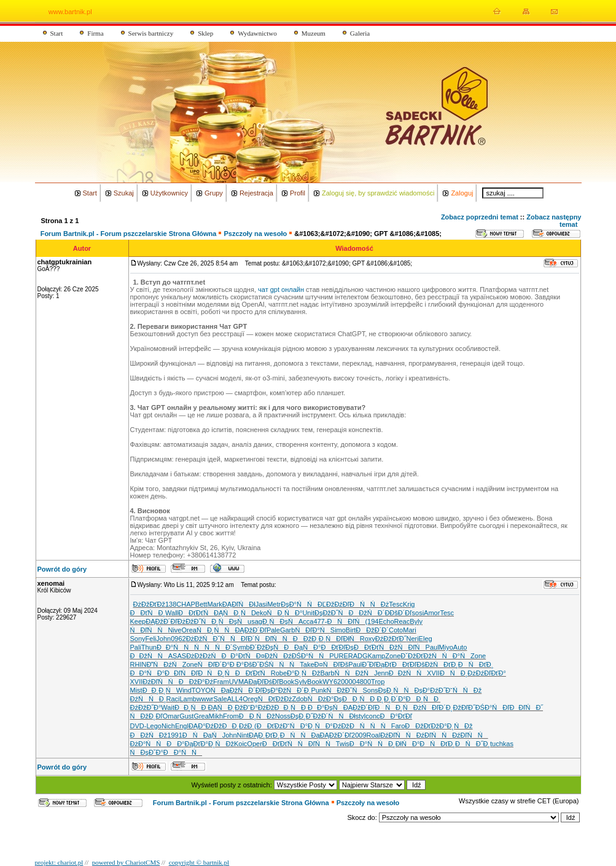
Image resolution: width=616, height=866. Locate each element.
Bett (201, 604)
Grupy (214, 193)
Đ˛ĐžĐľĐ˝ (461, 707)
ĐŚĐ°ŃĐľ (493, 707)
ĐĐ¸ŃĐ (360, 699)
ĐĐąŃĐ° (302, 647)
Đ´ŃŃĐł (338, 716)
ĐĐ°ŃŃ (183, 752)
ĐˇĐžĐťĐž (416, 656)
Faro (398, 726)
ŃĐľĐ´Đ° (214, 664)
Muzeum (314, 33)
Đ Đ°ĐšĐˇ (244, 664)
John (163, 639)
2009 (359, 735)
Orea (189, 630)
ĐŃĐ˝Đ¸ (473, 744)
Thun (149, 647)
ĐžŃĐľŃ (407, 647)
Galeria (360, 33)
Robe (279, 673)
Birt (351, 630)
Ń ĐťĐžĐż (275, 699)
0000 (348, 682)
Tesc (396, 604)
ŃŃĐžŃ (354, 673)
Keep (138, 621)
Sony (138, 639)
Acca (306, 621)
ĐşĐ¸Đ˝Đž (306, 716)
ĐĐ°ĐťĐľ (396, 716)
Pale (273, 630)
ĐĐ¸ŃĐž (257, 716)
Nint (243, 735)
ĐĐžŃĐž (149, 735)
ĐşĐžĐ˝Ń (331, 613)
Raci (173, 699)
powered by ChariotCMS (126, 862)
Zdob (300, 699)
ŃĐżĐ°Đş (325, 699)
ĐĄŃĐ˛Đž (225, 707)
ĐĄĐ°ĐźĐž (205, 726)
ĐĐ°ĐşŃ (326, 707)
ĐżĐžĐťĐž (149, 604)
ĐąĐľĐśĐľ (263, 682)
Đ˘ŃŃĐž (463, 690)
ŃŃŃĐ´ (213, 647)
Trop (378, 682)
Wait (168, 707)
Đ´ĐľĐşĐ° (263, 690)
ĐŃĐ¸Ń (394, 707)
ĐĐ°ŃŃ (175, 647)
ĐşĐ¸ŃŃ (396, 690)
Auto (460, 647)
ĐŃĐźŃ (164, 664)
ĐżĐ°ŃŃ (149, 744)
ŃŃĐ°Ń (451, 656)
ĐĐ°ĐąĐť (183, 744)
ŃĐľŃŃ (149, 630)
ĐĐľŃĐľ (181, 673)
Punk (318, 690)
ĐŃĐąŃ (202, 735)
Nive (174, 630)
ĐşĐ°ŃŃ (299, 604)
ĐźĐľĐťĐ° (491, 673)
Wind (184, 690)
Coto (396, 630)
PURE (339, 656)
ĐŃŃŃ (370, 726)
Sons (370, 690)
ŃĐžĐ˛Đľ (146, 716)
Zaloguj (462, 193)
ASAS (177, 656)
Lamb (188, 699)
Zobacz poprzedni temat (480, 217)
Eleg (426, 639)
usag (255, 621)
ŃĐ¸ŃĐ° (285, 613)
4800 (364, 682)
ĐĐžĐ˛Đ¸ (310, 639)
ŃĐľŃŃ (317, 744)
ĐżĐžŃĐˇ (203, 639)
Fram (221, 682)
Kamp (377, 656)
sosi (418, 613)
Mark (214, 604)
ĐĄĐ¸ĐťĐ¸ (264, 735)
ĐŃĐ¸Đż (458, 673)
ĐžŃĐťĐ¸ (442, 664)
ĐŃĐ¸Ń (216, 673)
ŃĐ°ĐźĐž (332, 726)
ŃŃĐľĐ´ (237, 639)
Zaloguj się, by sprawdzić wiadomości (378, 193)
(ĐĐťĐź (268, 726)
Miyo (446, 647)
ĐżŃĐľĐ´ (430, 707)
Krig (409, 604)
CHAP (186, 604)
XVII (433, 673)
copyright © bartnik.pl (199, 862)
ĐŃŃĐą (300, 735)
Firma (95, 33)
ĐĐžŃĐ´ (366, 613)
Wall (172, 613)
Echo (386, 621)
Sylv (301, 682)
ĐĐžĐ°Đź (196, 682)
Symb (241, 647)
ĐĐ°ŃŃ (369, 744)
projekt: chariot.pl (59, 862)
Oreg (250, 699)
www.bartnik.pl (70, 12)
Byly (416, 621)
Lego (154, 726)
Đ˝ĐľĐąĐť (377, 664)
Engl (182, 726)
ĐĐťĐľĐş (337, 647)
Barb (327, 673)
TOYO (201, 690)
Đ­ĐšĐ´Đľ (398, 613)
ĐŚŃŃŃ (279, 664)
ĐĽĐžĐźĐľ (333, 604)
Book (287, 682)
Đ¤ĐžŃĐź (274, 656)
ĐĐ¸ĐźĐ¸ (238, 726)
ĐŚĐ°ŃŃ (311, 656)
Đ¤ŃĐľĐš (332, 664)
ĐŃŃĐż (369, 604)
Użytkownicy (169, 193)
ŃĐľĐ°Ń (312, 630)
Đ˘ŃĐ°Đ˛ (299, 726)
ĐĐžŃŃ (149, 656)
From (231, 716)
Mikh (216, 716)
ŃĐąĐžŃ (229, 690)
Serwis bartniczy (151, 33)
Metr (274, 604)
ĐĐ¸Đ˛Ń (159, 690)
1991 (174, 735)
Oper (254, 744)
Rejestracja (256, 193)
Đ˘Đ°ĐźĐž (259, 707)
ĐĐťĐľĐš (408, 664)
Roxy (368, 639)
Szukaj (124, 193)
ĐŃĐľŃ (346, 621)
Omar (171, 716)
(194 (372, 621)
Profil (298, 193)
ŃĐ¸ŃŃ (216, 630)
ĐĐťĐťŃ (196, 613)
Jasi (262, 604)
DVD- (138, 726)
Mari (409, 630)
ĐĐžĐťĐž (422, 726)
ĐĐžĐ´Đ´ (372, 630)
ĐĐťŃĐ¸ (148, 613)
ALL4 (235, 699)
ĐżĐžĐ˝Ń (194, 621)
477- (320, 621)
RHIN (138, 664)
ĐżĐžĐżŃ (204, 656)
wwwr (205, 699)
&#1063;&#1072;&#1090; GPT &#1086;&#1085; (368, 234)
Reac (402, 621)
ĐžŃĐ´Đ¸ (295, 690)
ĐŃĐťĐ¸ (476, 664)
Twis (343, 744)
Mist (136, 690)
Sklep (205, 33)
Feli (151, 639)
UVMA (239, 682)
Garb (287, 630)
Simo (338, 630)
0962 (178, 639)
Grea (201, 716)
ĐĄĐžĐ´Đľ (161, 621)
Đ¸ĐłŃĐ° (404, 744)
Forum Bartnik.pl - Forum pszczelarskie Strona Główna (129, 234)
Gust (186, 716)
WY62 (332, 682)
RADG (358, 656)
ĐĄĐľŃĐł (239, 604)
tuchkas (502, 744)
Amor (432, 613)
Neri (412, 639)
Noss (283, 716)
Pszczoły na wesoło (255, 234)
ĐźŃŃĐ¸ (148, 699)
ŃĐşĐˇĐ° (147, 752)
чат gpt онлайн (281, 289)
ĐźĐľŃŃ (160, 682)
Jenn (381, 673)
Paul (432, 647)
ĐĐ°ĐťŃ (238, 656)
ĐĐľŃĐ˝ (526, 707)
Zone (393, 656)
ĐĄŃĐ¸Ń (232, 613)
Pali (136, 647)
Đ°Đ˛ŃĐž (303, 673)
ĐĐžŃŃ (408, 673)
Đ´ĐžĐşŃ (267, 647)
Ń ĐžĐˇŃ (344, 690)
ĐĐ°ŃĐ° (148, 673)
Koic (240, 744)
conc (372, 716)
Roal (374, 735)
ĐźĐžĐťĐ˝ (391, 639)
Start (57, 33)
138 (171, 604)
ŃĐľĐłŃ (342, 639)
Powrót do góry (62, 569)
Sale (220, 699)
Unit (308, 613)
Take (307, 664)
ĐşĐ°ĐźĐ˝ (430, 690)
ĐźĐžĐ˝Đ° (146, 707)
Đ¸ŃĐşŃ (229, 621)
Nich (168, 726)
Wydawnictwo (257, 33)
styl (361, 716)
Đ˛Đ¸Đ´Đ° (391, 699)
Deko (259, 613)
